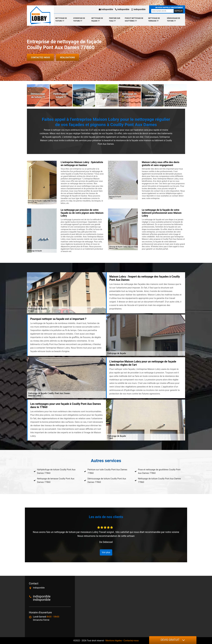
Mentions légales (114, 641)
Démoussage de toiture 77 (173, 20)
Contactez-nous (40, 58)
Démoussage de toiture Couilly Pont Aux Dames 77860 (107, 480)
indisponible (106, 9)
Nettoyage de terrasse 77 (154, 20)
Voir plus (106, 552)
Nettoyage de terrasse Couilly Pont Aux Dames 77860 (56, 480)
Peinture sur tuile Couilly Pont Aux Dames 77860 (107, 471)
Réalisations (67, 58)
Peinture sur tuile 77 (115, 20)
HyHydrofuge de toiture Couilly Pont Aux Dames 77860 (56, 471)
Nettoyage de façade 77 (97, 20)
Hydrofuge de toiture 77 (79, 20)
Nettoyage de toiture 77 (61, 20)
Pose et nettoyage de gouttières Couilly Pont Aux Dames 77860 (159, 471)
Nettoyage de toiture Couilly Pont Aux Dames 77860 (160, 480)
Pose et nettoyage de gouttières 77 (134, 20)
